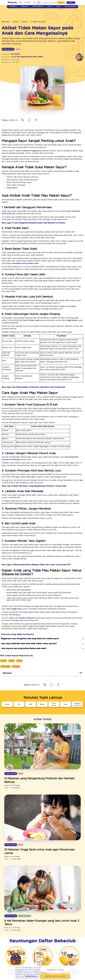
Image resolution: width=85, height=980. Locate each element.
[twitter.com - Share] (20, 118)
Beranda (5, 22)
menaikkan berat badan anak (68, 251)
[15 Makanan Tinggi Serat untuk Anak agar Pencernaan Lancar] (42, 813)
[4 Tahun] (11, 627)
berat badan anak (8, 303)
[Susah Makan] (5, 632)
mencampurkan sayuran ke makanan (65, 430)
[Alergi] (7, 670)
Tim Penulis (14, 51)
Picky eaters (11, 181)
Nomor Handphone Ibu (33, 963)
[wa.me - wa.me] (27, 118)
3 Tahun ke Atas (33, 22)
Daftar (72, 2)
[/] (12, 2)
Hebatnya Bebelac (71, 6)
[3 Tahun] (4, 627)
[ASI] (19, 670)
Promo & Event (39, 2)
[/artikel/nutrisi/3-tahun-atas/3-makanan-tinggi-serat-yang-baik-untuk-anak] (42, 781)
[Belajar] (42, 670)
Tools (34, 2)
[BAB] (31, 670)
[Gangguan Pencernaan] (77, 669)
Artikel (13, 22)
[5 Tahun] (19, 627)
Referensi (6, 639)
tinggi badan (40, 303)
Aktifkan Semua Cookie (55, 977)
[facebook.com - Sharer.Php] (33, 118)
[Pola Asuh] (14, 632)
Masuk (62, 2)
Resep (59, 6)
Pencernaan (13, 6)
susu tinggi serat (74, 577)
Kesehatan (24, 6)
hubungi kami (32, 976)
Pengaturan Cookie (55, 970)
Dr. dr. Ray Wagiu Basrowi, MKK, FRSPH (25, 54)
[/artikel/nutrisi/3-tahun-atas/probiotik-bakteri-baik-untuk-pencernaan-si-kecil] (42, 713)
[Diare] (66, 670)
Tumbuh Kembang (38, 6)
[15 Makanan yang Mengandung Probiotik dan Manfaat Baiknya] (42, 745)
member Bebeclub (23, 587)
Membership (29, 2)
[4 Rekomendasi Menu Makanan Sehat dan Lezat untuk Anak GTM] (36, 535)
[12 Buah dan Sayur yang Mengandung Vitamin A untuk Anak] (34, 459)
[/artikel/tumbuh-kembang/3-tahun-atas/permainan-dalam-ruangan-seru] (42, 848)
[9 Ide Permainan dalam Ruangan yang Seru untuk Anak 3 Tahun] (42, 880)
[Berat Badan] (54, 670)
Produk (22, 2)
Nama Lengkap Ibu (32, 955)
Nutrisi (50, 6)
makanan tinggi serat (25, 146)
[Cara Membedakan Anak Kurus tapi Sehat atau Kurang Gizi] (34, 363)
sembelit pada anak (65, 202)
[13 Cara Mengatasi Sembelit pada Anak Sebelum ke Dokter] (33, 213)
